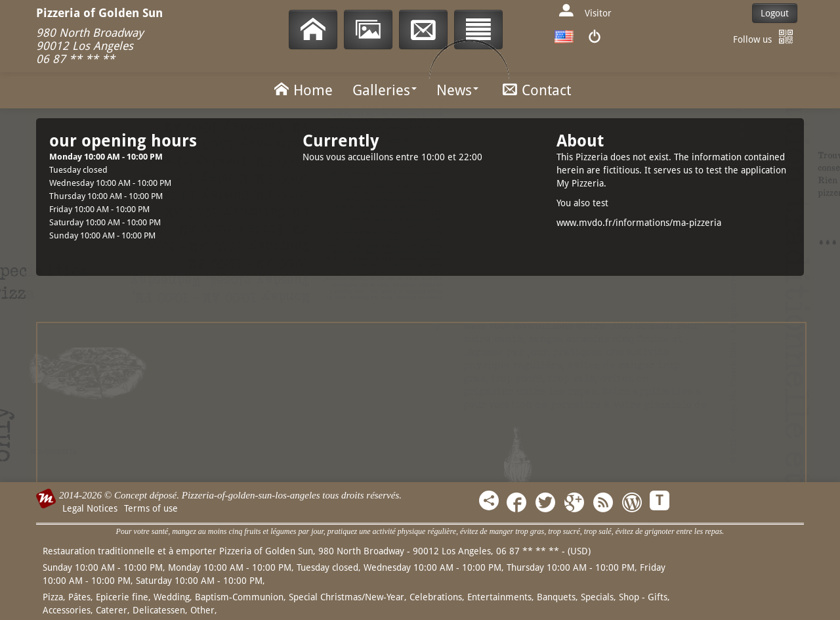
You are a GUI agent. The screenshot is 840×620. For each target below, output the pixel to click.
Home (301, 89)
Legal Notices (90, 508)
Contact (535, 89)
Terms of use (151, 508)
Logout (775, 13)
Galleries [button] (385, 90)
